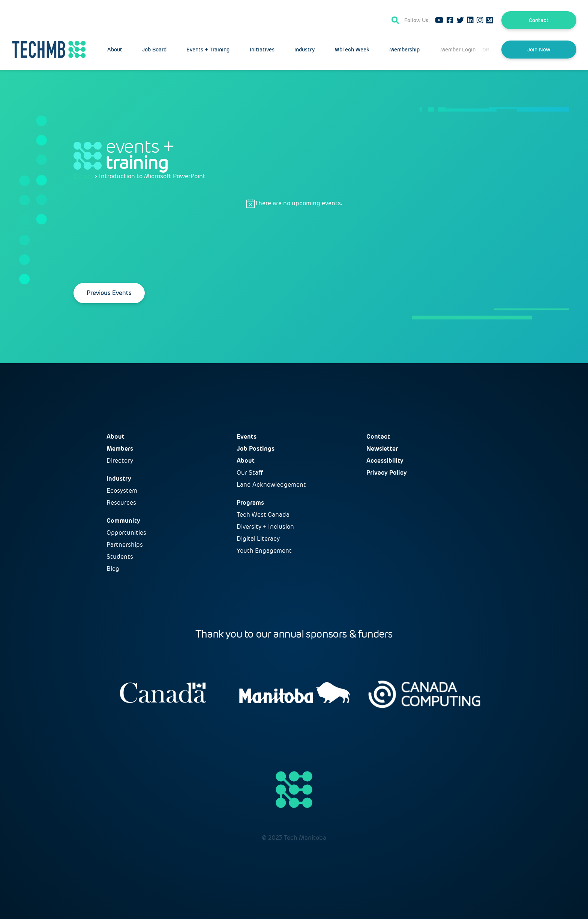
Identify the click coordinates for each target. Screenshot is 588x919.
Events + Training (208, 50)
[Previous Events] (109, 293)
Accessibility (385, 461)
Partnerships (125, 545)
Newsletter (382, 449)
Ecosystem (122, 491)
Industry (304, 50)
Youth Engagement (264, 551)
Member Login (458, 50)
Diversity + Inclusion (265, 527)
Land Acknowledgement (271, 485)
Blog (113, 569)
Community (123, 521)
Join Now (539, 50)
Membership (404, 50)
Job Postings (256, 449)
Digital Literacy (258, 539)
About (115, 50)
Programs (250, 503)
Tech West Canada (263, 515)
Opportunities (126, 533)
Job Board (154, 50)
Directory (120, 461)
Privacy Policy (387, 473)
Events (83, 177)
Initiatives (262, 50)
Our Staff (250, 473)
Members (120, 449)
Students (120, 557)
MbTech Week (352, 50)
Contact (539, 20)
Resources (121, 503)
